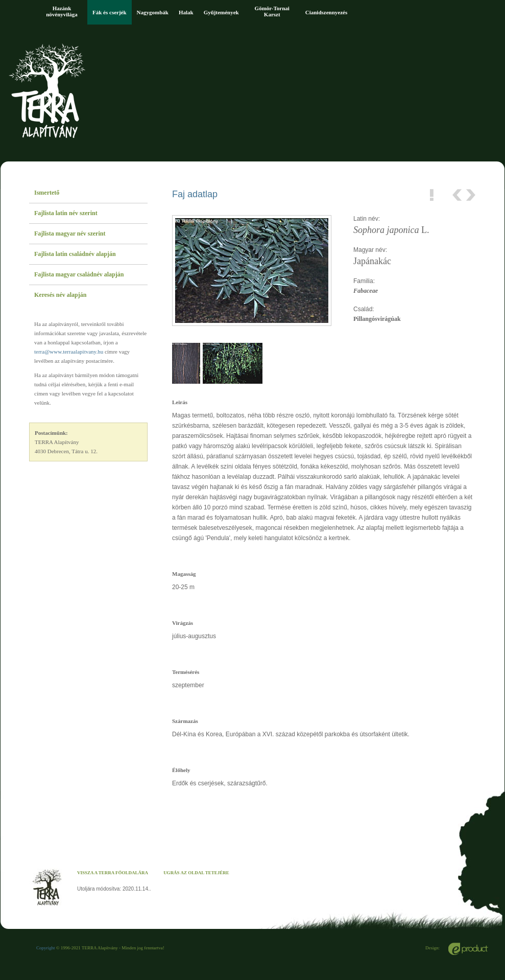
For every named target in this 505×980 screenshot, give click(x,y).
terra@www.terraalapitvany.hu (69, 352)
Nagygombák (153, 12)
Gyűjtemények (221, 12)
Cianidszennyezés (327, 12)
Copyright (46, 948)
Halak (186, 12)
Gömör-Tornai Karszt (272, 11)
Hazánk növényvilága (62, 11)
